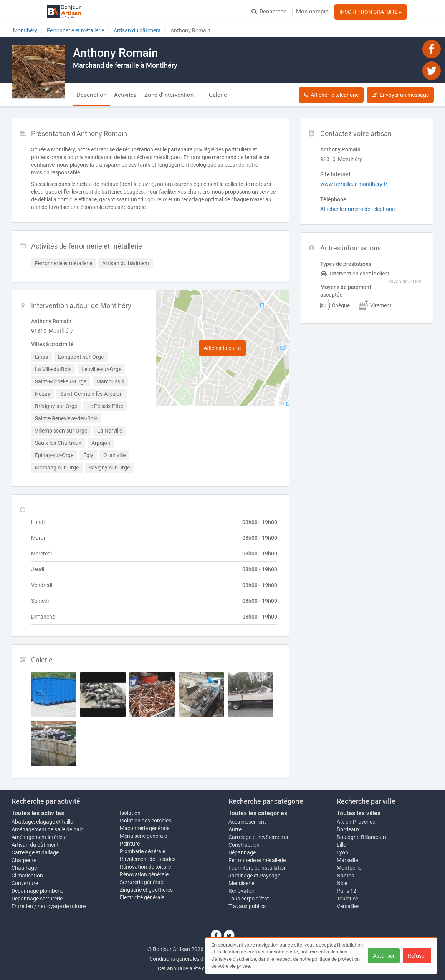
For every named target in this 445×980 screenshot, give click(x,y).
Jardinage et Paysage (254, 876)
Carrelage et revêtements (258, 837)
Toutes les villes (359, 813)
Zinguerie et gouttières (146, 890)
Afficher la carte (222, 348)
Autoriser (384, 956)
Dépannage (242, 852)
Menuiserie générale (143, 836)
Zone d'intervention (169, 95)
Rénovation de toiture (145, 867)
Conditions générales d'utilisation (189, 959)
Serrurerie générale (142, 882)
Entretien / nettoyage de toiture (49, 906)
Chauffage (24, 868)
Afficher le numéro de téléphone (357, 209)
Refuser (417, 956)
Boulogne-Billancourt (362, 837)
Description (92, 95)
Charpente (24, 860)
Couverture (25, 883)
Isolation (130, 813)
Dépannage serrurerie (37, 899)
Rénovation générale (144, 874)
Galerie (218, 95)
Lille (341, 845)
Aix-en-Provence (356, 822)
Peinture (130, 844)
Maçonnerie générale (145, 828)
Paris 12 (347, 891)
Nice (342, 883)
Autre (235, 829)
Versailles (348, 906)
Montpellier (350, 868)
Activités (125, 95)
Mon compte (312, 12)
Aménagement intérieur (39, 837)
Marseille (347, 860)
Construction (244, 845)
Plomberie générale (142, 851)
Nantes (345, 876)
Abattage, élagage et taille (42, 822)
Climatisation (27, 876)
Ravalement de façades (148, 859)
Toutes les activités (38, 813)
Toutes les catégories (258, 813)
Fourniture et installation (258, 868)
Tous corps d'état (249, 899)
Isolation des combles (146, 821)
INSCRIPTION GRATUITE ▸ (371, 12)
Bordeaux (348, 829)
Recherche (269, 12)
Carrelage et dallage (35, 852)
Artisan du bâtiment (35, 845)
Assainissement (247, 822)
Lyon (342, 852)
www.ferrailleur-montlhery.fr (354, 184)
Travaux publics (247, 906)
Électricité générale (142, 897)
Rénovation (242, 891)
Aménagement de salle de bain (48, 829)
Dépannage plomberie (37, 891)
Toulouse (347, 899)
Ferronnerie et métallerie (257, 860)
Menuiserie (241, 883)
